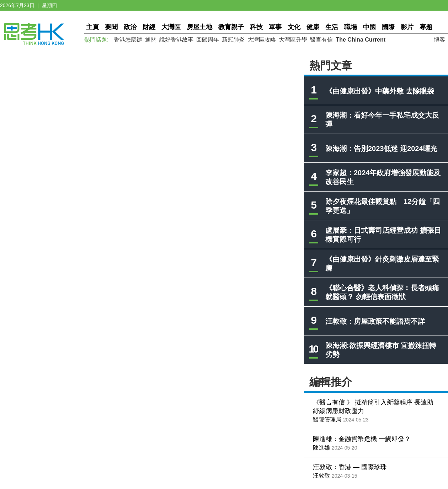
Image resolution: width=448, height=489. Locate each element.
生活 (332, 27)
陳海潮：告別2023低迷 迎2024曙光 (381, 149)
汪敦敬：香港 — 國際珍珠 (350, 467)
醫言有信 (321, 40)
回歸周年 (208, 40)
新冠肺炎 (233, 40)
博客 (439, 40)
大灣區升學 (293, 40)
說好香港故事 (176, 40)
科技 (256, 27)
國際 (388, 27)
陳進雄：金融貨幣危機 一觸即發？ (362, 439)
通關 (151, 40)
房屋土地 (199, 27)
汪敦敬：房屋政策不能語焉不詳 (375, 321)
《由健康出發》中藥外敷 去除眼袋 (380, 91)
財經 (149, 27)
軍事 (275, 27)
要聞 (111, 27)
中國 (369, 27)
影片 (407, 27)
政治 (130, 27)
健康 (313, 27)
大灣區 (171, 27)
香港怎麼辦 (128, 40)
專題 (426, 27)
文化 (294, 27)
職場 (351, 27)
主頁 (92, 27)
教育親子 (231, 27)
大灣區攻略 (262, 40)
